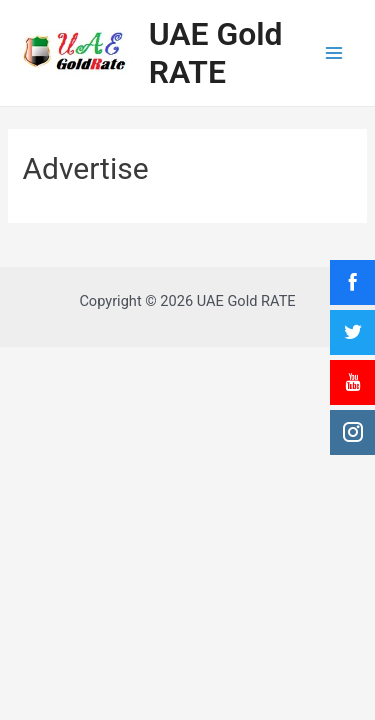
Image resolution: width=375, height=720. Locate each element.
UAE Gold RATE (216, 53)
